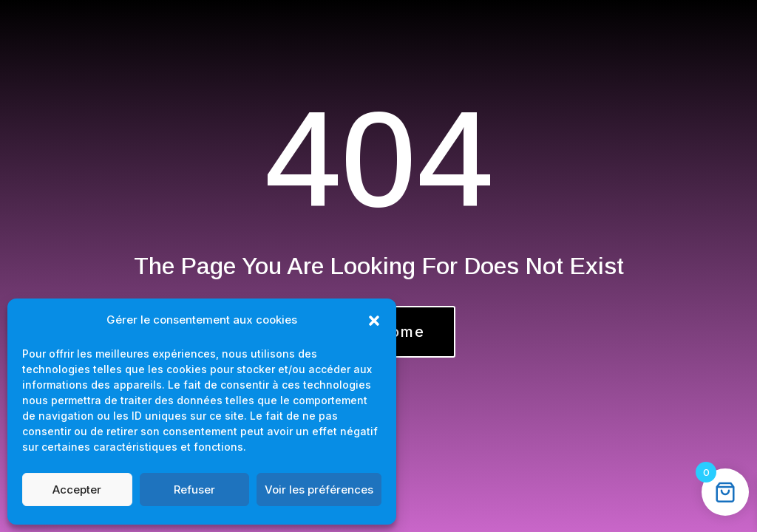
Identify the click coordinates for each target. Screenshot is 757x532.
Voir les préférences (319, 490)
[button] (374, 321)
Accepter (77, 490)
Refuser (194, 490)
